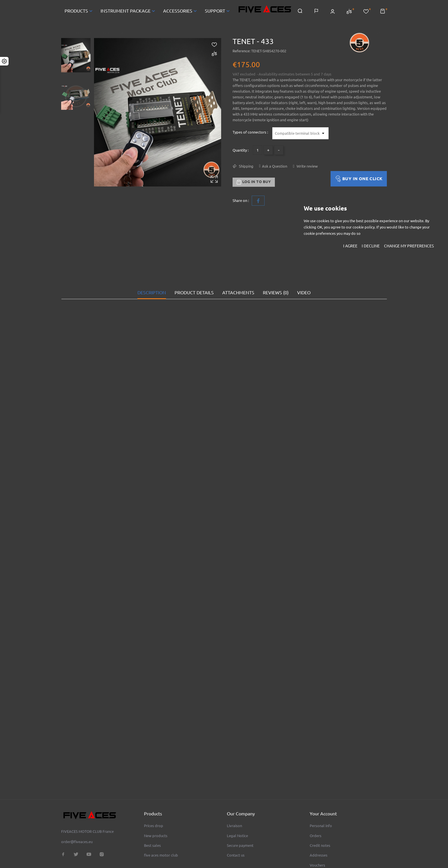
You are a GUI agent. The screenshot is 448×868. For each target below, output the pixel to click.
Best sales (152, 805)
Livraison (234, 786)
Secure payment (240, 805)
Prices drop (154, 786)
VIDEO (304, 273)
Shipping (246, 166)
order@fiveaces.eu (77, 802)
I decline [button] (371, 246)
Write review (307, 166)
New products (156, 796)
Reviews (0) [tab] (276, 273)
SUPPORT (218, 11)
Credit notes (320, 805)
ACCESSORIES (181, 11)
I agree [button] (350, 246)
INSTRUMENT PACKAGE (128, 11)
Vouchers (317, 825)
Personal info (321, 786)
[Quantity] (258, 150)
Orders (316, 796)
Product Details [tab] (194, 273)
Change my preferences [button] (409, 246)
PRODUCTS (79, 11)
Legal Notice (237, 796)
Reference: (241, 51)
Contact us (236, 815)
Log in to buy (254, 182)
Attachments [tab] (238, 273)
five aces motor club (161, 815)
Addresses (319, 815)
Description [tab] (152, 273)
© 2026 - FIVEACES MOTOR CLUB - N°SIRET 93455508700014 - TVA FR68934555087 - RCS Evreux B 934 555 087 (141, 858)
